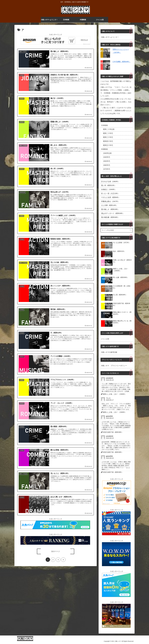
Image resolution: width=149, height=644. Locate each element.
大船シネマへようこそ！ (110, 37)
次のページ (56, 552)
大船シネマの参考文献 (109, 352)
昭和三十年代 (108, 137)
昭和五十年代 (108, 145)
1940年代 (107, 157)
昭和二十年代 (108, 133)
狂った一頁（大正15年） (110, 194)
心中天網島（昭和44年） (122, 62)
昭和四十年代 (108, 141)
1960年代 (107, 165)
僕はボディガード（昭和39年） (113, 213)
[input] (117, 230)
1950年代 (107, 161)
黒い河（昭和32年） (109, 185)
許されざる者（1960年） (110, 182)
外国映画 (104, 149)
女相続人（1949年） (109, 189)
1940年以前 (107, 153)
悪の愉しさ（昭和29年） (110, 209)
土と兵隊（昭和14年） (109, 205)
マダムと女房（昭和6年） (111, 197)
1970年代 (107, 169)
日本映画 (104, 125)
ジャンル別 (105, 339)
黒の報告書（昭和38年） (110, 217)
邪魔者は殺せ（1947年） (110, 201)
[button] (131, 230)
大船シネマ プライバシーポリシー (114, 366)
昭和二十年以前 (109, 129)
